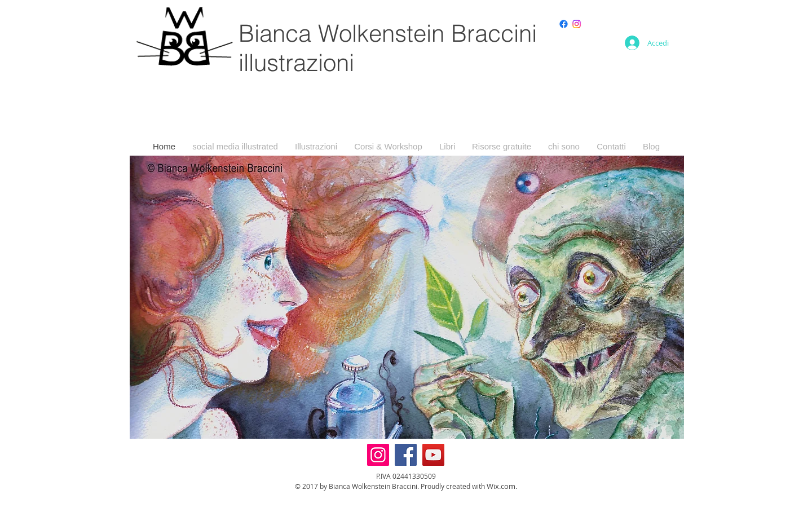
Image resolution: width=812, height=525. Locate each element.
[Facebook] (406, 455)
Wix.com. (502, 486)
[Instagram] (577, 24)
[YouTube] (433, 455)
